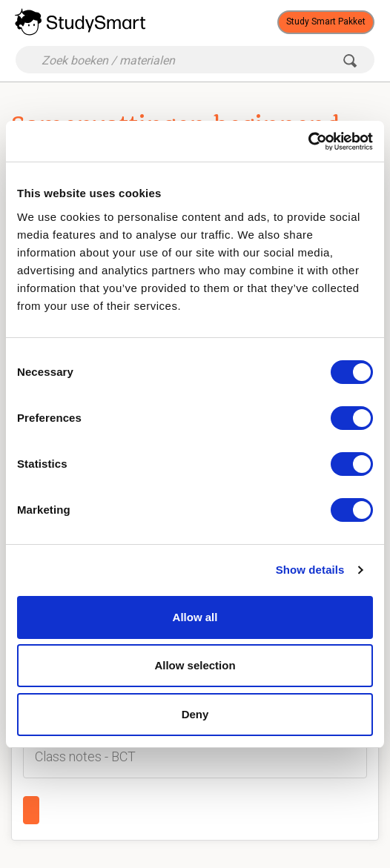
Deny (195, 714)
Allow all (195, 617)
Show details (310, 570)
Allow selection (195, 665)
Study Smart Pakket (326, 21)
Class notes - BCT (85, 756)
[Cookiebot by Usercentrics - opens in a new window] (308, 142)
